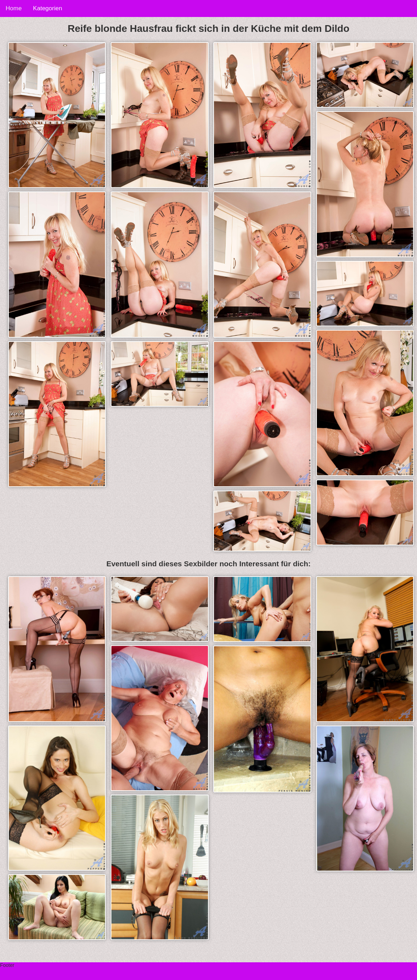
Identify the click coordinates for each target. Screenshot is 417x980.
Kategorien (47, 8)
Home (14, 8)
